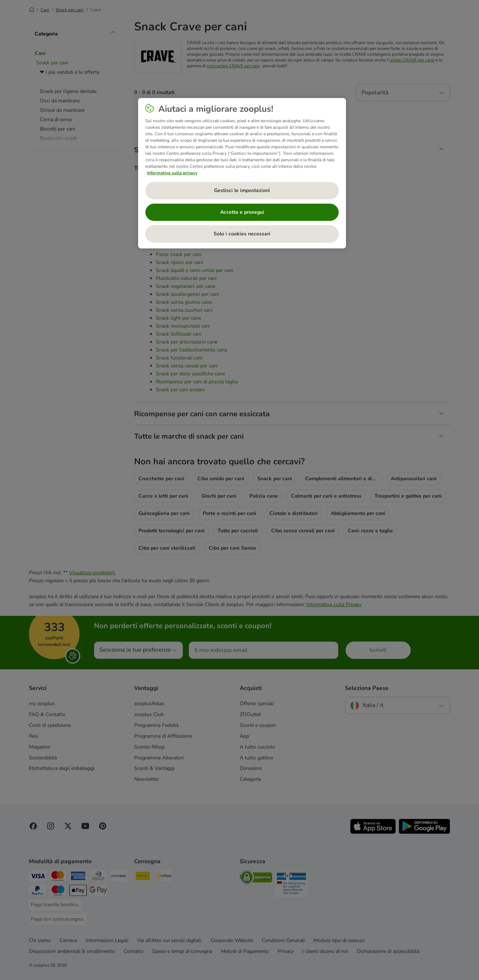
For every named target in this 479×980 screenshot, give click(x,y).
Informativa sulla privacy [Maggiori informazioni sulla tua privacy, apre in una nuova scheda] (172, 173)
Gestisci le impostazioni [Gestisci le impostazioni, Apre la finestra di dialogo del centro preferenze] (242, 190)
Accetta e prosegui (242, 212)
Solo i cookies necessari (242, 234)
